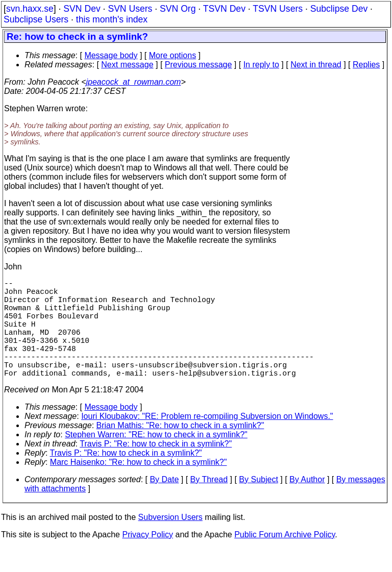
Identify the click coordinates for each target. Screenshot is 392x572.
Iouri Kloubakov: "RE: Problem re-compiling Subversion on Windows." (207, 441)
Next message (127, 65)
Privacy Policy (148, 559)
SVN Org (178, 9)
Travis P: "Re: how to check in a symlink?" (156, 468)
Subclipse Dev (339, 9)
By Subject (258, 504)
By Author (307, 504)
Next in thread (316, 65)
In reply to (261, 65)
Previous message (199, 65)
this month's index (112, 19)
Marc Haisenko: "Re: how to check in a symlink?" (139, 487)
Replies (366, 65)
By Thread (209, 504)
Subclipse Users (36, 19)
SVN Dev (82, 9)
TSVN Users (278, 9)
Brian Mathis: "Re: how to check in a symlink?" (180, 450)
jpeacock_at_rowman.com (134, 82)
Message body (111, 55)
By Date (164, 504)
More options (173, 55)
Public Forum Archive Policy (285, 559)
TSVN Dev (224, 9)
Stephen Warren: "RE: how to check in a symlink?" (156, 459)
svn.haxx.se (30, 9)
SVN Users (130, 9)
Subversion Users (170, 542)
